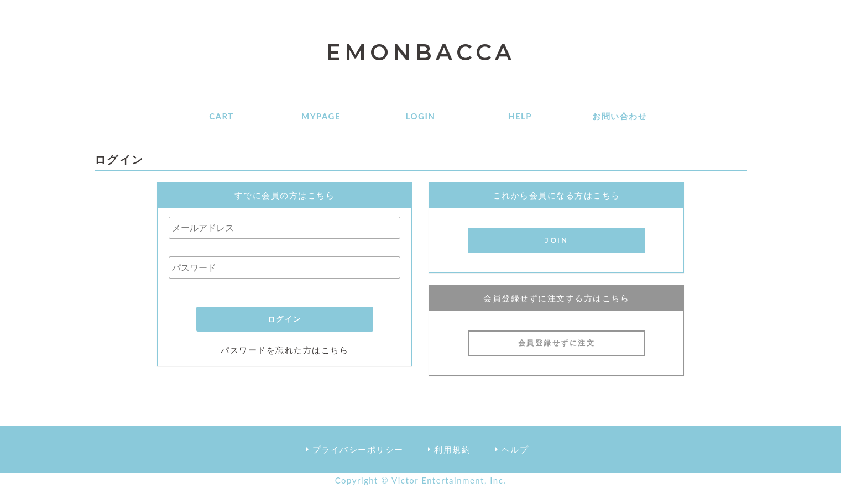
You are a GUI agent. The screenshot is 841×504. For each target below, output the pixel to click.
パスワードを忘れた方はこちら (284, 350)
